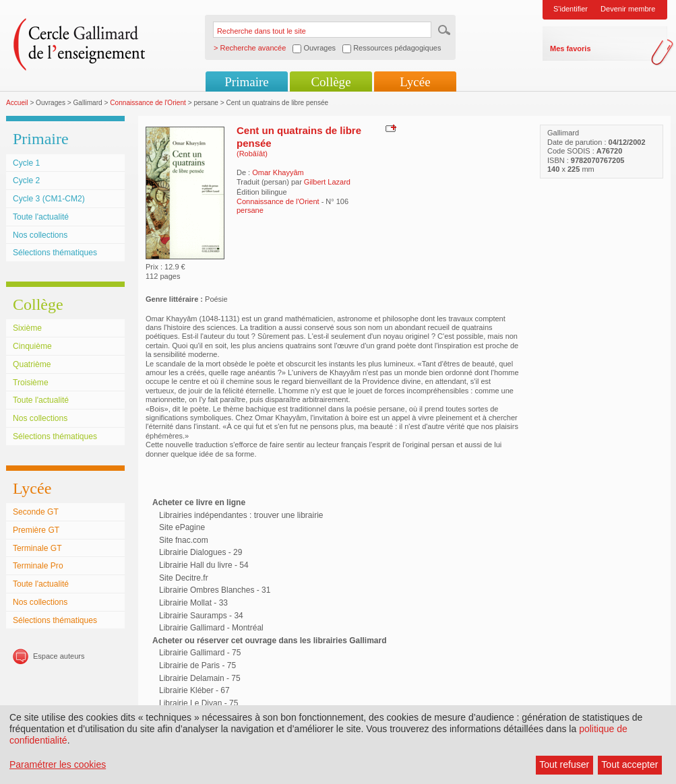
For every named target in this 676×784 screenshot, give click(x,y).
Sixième (27, 328)
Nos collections (40, 235)
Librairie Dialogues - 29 (201, 552)
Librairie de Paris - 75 (197, 665)
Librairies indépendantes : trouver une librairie (241, 515)
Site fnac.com (184, 540)
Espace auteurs (59, 656)
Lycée (415, 82)
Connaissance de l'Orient (148, 103)
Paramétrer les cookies (58, 764)
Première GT (36, 530)
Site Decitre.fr (184, 578)
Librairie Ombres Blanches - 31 (215, 590)
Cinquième (32, 346)
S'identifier (571, 9)
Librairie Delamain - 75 (200, 678)
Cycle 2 (26, 181)
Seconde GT (36, 512)
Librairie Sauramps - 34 (201, 616)
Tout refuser (564, 764)
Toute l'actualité (41, 217)
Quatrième (32, 364)
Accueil (17, 103)
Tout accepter (629, 764)
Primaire (246, 82)
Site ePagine (182, 527)
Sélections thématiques (55, 253)
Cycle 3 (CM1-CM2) (49, 199)
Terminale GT (37, 548)
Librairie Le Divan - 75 (198, 703)
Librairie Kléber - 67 (194, 690)
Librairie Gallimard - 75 (200, 653)
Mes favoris (571, 48)
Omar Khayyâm (278, 172)
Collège (331, 82)
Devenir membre (628, 9)
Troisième (31, 383)
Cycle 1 (26, 163)
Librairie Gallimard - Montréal (211, 628)
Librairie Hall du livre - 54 (204, 565)
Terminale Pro (38, 566)
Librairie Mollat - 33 (193, 603)
